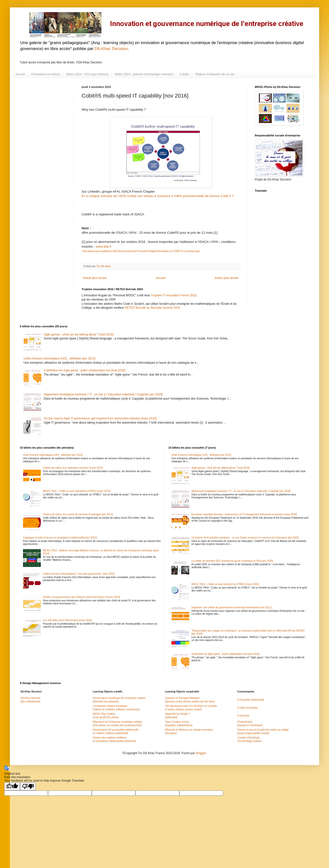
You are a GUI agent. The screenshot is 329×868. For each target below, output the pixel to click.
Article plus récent (95, 278)
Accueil (20, 74)
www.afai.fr (103, 246)
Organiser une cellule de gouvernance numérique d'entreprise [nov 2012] (231, 607)
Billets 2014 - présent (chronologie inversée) (144, 74)
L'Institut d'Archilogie (248, 738)
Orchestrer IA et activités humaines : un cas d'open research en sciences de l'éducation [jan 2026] (245, 538)
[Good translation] (12, 786)
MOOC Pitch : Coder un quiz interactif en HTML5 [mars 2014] (77, 491)
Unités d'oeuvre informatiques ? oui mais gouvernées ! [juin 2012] (79, 574)
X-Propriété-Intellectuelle (251, 700)
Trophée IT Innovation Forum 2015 (174, 295)
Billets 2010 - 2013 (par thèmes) (87, 74)
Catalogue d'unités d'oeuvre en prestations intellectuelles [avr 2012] (60, 538)
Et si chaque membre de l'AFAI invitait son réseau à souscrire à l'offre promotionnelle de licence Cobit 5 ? (158, 196)
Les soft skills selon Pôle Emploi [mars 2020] (68, 620)
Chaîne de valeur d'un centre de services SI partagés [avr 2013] (78, 514)
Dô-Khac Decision (111, 49)
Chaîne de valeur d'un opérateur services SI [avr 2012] (73, 468)
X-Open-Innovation (248, 708)
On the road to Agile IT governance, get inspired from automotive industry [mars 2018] (100, 418)
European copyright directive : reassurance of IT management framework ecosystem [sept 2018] (244, 514)
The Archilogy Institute (249, 741)
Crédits (184, 74)
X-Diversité (243, 716)
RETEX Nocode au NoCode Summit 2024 (153, 308)
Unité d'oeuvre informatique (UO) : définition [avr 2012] (59, 358)
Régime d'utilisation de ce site (215, 74)
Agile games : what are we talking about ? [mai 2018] (79, 334)
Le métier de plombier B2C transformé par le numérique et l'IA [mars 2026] (232, 561)
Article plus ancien (227, 278)
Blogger (201, 753)
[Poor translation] (28, 786)
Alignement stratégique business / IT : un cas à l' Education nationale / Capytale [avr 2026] (103, 394)
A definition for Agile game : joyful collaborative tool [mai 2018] (85, 370)
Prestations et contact (46, 74)
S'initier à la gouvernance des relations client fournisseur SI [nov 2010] (82, 597)
